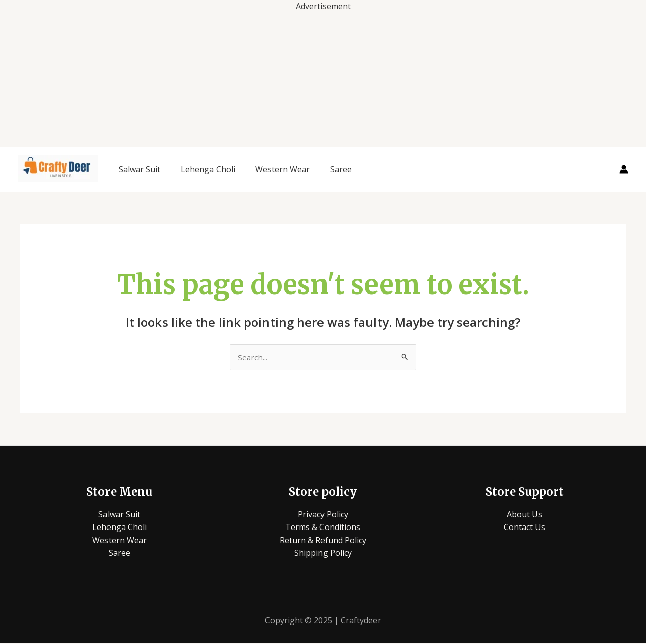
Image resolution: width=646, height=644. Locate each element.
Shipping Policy (323, 554)
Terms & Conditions (323, 528)
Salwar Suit (140, 169)
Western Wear (283, 169)
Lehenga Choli (208, 169)
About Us (524, 515)
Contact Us (524, 528)
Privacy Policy (323, 515)
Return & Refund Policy (323, 541)
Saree (341, 169)
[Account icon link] (624, 169)
